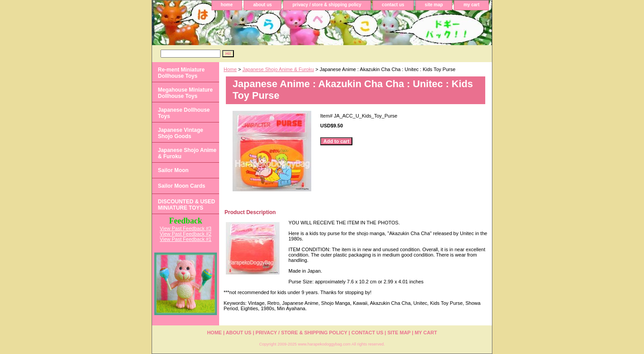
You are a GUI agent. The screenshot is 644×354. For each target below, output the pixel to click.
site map (434, 5)
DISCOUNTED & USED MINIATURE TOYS (186, 205)
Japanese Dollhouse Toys (184, 113)
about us (263, 5)
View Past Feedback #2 (185, 234)
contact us (393, 5)
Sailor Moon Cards (182, 186)
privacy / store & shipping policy (327, 5)
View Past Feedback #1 (185, 239)
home (227, 5)
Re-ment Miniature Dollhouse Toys (181, 73)
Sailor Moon (173, 170)
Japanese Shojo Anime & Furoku (278, 69)
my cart (471, 5)
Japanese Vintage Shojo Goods (180, 133)
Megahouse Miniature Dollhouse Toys (185, 93)
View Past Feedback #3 (185, 228)
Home (230, 69)
